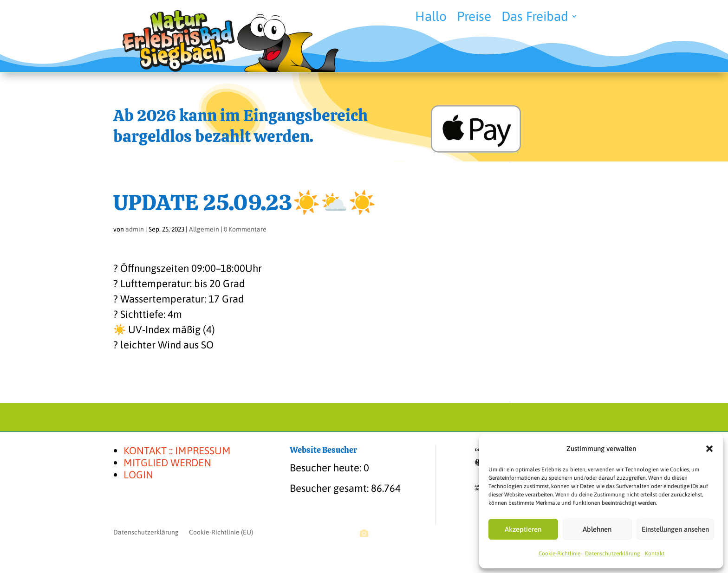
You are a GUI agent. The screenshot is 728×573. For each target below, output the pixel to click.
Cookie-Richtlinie (559, 554)
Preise (474, 18)
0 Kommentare (245, 229)
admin (135, 229)
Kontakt (655, 554)
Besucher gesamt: (330, 488)
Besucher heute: (327, 468)
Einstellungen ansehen (675, 529)
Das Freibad (535, 18)
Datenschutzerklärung (613, 554)
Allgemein (204, 229)
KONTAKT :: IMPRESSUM (177, 451)
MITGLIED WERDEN (167, 463)
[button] (709, 449)
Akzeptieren (523, 529)
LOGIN (138, 475)
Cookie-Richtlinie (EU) (221, 532)
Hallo (431, 18)
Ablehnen (597, 529)
